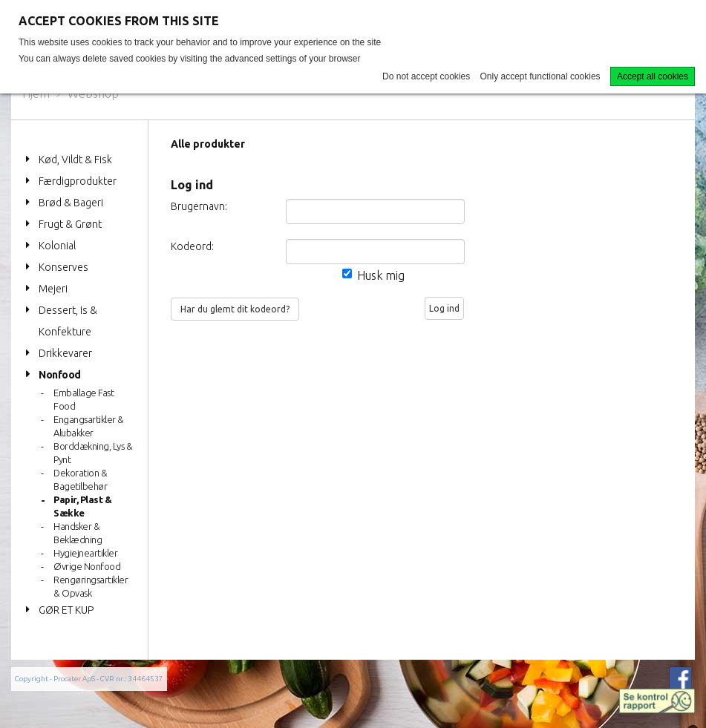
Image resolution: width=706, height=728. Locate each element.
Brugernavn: (193, 206)
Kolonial (57, 246)
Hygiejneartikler (85, 553)
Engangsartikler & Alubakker (89, 426)
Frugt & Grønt (70, 224)
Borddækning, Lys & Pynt (93, 453)
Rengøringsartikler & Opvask (91, 586)
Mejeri (53, 289)
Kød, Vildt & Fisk (75, 160)
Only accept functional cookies (540, 76)
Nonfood (60, 375)
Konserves (63, 267)
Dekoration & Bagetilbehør (80, 479)
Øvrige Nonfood (87, 566)
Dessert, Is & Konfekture (68, 321)
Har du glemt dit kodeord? (235, 309)
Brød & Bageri (71, 203)
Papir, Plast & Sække (82, 506)
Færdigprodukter (78, 181)
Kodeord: (192, 246)
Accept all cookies (653, 76)
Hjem (36, 94)
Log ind (444, 308)
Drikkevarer (65, 353)
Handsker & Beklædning (78, 533)
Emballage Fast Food (84, 399)
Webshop (93, 94)
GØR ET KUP (66, 610)
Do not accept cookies (426, 76)
